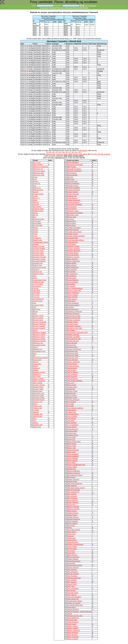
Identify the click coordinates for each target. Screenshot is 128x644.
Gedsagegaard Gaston (40, 242)
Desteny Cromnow (73, 257)
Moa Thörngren (72, 498)
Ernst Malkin (37, 223)
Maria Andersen (72, 460)
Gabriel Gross (38, 240)
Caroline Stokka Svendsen (76, 236)
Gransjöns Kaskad (39, 249)
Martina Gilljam (72, 467)
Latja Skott (37, 290)
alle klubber (83, 151)
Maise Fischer (72, 444)
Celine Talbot (71, 244)
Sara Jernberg (72, 570)
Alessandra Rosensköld (75, 165)
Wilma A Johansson (74, 630)
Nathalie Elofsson (73, 517)
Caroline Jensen (73, 234)
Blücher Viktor (72, 217)
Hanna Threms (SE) (74, 318)
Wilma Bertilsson (73, 633)
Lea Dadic (71, 404)
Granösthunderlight (39, 261)
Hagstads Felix (38, 263)
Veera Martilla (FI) (73, 618)
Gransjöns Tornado (39, 259)
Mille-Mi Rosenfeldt (74, 490)
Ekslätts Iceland (38, 211)
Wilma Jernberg (72, 635)
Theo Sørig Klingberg (74, 597)
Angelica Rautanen (73, 202)
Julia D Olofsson (73, 372)
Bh (50, 152)
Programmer (61, 8)
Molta (35, 314)
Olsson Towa (71, 538)
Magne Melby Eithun (74, 442)
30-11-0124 (37, 162)
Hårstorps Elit (37, 272)
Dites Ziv (36, 202)
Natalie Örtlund (72, 515)
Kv (60, 152)
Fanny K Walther (73, 295)
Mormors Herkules (39, 326)
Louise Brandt (72, 427)
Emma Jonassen (73, 282)
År (67, 152)
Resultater (70, 8)
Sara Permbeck (72, 576)
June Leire (71, 383)
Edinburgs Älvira (38, 209)
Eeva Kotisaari (72, 269)
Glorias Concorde (39, 246)
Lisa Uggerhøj (72, 423)
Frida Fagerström (73, 309)
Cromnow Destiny (73, 255)
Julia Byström (72, 370)
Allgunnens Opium (39, 171)
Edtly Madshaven (73, 267)
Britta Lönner (71, 225)
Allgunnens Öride (39, 175)
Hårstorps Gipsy (38, 274)
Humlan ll (36, 269)
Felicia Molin (71, 301)
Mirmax (35, 311)
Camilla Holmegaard (74, 228)
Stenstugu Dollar (38, 395)
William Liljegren (73, 626)
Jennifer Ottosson (73, 341)
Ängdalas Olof (38, 425)
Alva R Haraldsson (73, 183)
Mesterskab (78, 8)
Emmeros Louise (39, 219)
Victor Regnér (72, 624)
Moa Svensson (72, 496)
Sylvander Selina (73, 593)
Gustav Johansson (73, 314)
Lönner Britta (71, 437)
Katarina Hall (71, 393)
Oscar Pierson (72, 540)
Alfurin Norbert (38, 165)
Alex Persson (72, 167)
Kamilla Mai (71, 389)
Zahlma (36, 423)
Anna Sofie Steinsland (74, 204)
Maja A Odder (72, 446)
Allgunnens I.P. (38, 169)
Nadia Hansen (72, 511)
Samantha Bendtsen (74, 561)
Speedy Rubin (38, 391)
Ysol (35, 421)
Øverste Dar (37, 427)
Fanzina (36, 230)
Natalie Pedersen (73, 513)
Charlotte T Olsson (73, 246)
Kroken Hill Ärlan (39, 282)
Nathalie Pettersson (74, 519)
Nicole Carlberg (72, 523)
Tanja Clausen (72, 595)
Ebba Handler (72, 263)
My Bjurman (71, 505)
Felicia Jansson (72, 299)
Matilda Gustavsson (74, 473)
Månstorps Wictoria (39, 341)
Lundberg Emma (73, 435)
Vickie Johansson (73, 622)
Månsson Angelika (73, 507)
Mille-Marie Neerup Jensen (76, 488)
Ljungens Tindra (38, 305)
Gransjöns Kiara (38, 251)
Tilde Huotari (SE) (73, 599)
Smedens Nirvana (39, 385)
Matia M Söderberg (74, 471)
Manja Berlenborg (73, 456)
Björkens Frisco (38, 190)
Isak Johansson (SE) (74, 339)
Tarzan (35, 404)
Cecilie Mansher (73, 242)
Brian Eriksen (72, 223)
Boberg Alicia (72, 221)
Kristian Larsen (72, 397)
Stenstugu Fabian (39, 397)
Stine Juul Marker (73, 588)
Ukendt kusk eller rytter (75, 616)
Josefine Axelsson (73, 366)
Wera (35, 418)
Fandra (35, 228)
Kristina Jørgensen (73, 400)
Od (63, 152)
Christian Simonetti (73, 249)
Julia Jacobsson (72, 374)
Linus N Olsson (72, 416)
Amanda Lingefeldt (73, 188)
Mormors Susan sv (39, 328)
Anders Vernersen (73, 194)
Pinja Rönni (71, 551)
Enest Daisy (37, 221)
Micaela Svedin (72, 481)
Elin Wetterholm (72, 274)
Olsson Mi (71, 536)
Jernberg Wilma (72, 347)
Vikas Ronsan (38, 416)
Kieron (35, 278)
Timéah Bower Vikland (75, 601)
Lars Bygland (72, 402)
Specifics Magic (38, 387)
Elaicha (35, 213)
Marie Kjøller (71, 463)
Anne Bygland (72, 207)
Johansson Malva (73, 356)
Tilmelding (52, 8)
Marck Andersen (73, 458)
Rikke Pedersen (72, 555)
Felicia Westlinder (73, 303)
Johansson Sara (73, 358)
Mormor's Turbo (38, 316)
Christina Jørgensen (74, 251)
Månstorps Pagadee (40, 332)
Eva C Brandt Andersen (75, 288)
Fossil (35, 236)
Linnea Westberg (73, 414)
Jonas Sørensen (73, 360)
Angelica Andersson (74, 200)
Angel (35, 179)
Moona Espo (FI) (73, 500)
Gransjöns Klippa (39, 255)
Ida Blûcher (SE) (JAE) (75, 328)
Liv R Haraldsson (73, 425)
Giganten (36, 244)
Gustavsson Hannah (74, 316)
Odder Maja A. (72, 532)
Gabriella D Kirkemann (75, 311)
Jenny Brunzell (72, 343)
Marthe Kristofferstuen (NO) (76, 465)
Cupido (35, 196)
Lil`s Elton (36, 295)
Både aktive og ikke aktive (78, 154)
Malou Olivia (71, 452)
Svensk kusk (71, 591)
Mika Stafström (72, 486)
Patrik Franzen (72, 546)
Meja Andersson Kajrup (75, 475)
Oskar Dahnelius (73, 542)
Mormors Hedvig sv (39, 324)
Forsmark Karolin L (73, 305)
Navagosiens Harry (39, 345)
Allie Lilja (70, 177)
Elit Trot (36, 215)
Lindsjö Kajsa (72, 412)
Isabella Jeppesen (73, 335)
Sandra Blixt (71, 563)
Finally (35, 234)
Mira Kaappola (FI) (73, 492)
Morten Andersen (73, 502)
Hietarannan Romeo (40, 267)
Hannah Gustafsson (74, 320)
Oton (35, 353)
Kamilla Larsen (72, 387)
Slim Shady (37, 377)
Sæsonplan (44, 8)
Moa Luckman (72, 494)
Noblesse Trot (38, 349)
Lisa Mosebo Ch (38, 299)
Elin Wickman (72, 276)
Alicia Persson (72, 173)
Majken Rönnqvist (73, 450)
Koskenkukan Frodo (40, 280)
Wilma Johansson (73, 637)
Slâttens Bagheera (39, 381)
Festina (35, 232)
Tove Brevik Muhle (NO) (75, 605)
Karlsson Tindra (72, 391)
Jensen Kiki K (72, 345)
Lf (70, 152)
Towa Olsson (71, 607)
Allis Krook (71, 179)
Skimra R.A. (37, 374)
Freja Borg (71, 307)
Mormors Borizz (38, 318)
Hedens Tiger (37, 265)
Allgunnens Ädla (38, 173)
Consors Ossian (38, 194)
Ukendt (70, 614)
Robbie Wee (37, 364)
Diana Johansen (73, 259)
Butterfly (36, 192)
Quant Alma (71, 553)
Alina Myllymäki (72, 175)
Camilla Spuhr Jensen (74, 232)
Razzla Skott (37, 360)
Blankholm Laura (73, 215)
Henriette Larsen (73, 324)
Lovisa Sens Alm (73, 429)
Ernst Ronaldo (38, 225)
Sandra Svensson (73, 567)
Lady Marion (37, 286)
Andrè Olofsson (72, 198)
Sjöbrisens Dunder (39, 372)
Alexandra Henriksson (74, 171)
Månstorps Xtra (38, 343)
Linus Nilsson (72, 418)
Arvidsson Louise (73, 211)
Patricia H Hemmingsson (75, 544)
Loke (35, 307)
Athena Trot (37, 188)
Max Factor (37, 309)
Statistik (85, 8)
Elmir (35, 217)
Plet (34, 356)
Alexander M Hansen (74, 169)
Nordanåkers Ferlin (39, 351)
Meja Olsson (71, 477)
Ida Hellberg (71, 330)
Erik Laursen (71, 286)
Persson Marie (72, 549)
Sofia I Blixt (71, 586)
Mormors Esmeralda (40, 322)
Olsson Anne (71, 534)
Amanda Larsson (73, 186)
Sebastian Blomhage (74, 578)
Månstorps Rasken (39, 339)
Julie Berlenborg (73, 379)
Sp (76, 152)
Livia (35, 303)
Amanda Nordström (74, 190)
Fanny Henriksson (73, 293)
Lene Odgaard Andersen (75, 408)
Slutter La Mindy (38, 379)
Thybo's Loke (37, 406)
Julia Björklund (72, 368)
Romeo (35, 366)
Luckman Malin (72, 431)
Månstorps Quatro (39, 337)
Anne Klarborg (72, 209)
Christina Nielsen (73, 253)
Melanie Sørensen (73, 479)
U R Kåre (36, 410)
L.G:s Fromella (38, 284)
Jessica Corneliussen (74, 349)
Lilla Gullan (37, 293)
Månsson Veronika (73, 509)
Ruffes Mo (36, 368)
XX (80, 152)
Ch (56, 152)
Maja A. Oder (72, 448)
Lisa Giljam (71, 421)
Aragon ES (37, 183)
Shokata (36, 370)
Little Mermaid (38, 301)
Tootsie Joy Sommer (74, 603)
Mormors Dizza (38, 320)
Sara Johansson (73, 572)
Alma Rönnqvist (72, 181)
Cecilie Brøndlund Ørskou (76, 240)
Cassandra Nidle (73, 238)
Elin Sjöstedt (71, 272)
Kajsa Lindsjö (72, 385)
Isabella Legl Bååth (74, 337)
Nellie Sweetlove (73, 521)
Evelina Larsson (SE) (74, 290)
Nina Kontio (71, 525)
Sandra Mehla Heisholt (75, 565)
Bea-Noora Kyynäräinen (75, 213)
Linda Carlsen (72, 410)
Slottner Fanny (72, 584)
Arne (35, 186)
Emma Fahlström (73, 280)
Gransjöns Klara (38, 253)
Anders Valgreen (73, 192)
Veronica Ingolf (72, 620)
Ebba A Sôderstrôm (74, 261)
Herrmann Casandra (74, 326)
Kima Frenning (72, 395)
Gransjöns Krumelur (40, 257)
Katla (35, 276)
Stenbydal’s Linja (39, 393)
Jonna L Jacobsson (74, 362)
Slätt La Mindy (38, 383)
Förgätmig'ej (37, 238)
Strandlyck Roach (39, 400)
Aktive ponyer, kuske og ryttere (57, 154)
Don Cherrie (37, 207)
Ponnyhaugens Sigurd (40, 358)
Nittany (70, 528)
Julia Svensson (72, 377)
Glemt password (90, 6)
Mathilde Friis (72, 469)
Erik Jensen (71, 284)
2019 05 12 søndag (27, 73)
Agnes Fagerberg (73, 162)
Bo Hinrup (71, 219)
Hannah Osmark (73, 322)
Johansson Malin (73, 353)
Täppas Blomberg (73, 609)
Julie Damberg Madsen (75, 381)
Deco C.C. (36, 198)
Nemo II (36, 347)
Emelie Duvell (72, 278)
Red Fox (36, 362)
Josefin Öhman (72, 364)
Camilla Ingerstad (73, 230)
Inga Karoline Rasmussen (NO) (77, 332)
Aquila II (36, 181)
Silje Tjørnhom (72, 580)
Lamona (36, 288)
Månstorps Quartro (39, 335)
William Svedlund (73, 628)
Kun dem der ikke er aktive (100, 154)
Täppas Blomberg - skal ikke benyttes (79, 612)
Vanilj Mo (36, 412)
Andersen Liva (72, 196)
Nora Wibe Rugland (74, 530)
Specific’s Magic (38, 389)
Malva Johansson (73, 454)
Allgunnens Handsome (40, 167)
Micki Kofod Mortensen (75, 484)
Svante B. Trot (38, 402)
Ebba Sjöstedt (72, 265)
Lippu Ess (36, 297)
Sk (73, 152)
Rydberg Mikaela (73, 559)
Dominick (36, 204)
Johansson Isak (72, 351)
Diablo (35, 200)
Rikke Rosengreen (73, 557)
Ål (47, 152)
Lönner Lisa (71, 439)
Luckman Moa (72, 433)
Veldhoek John (38, 414)
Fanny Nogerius (72, 297)
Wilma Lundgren (73, 639)
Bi (53, 152)
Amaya (35, 177)
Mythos (35, 330)
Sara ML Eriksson (73, 574)
